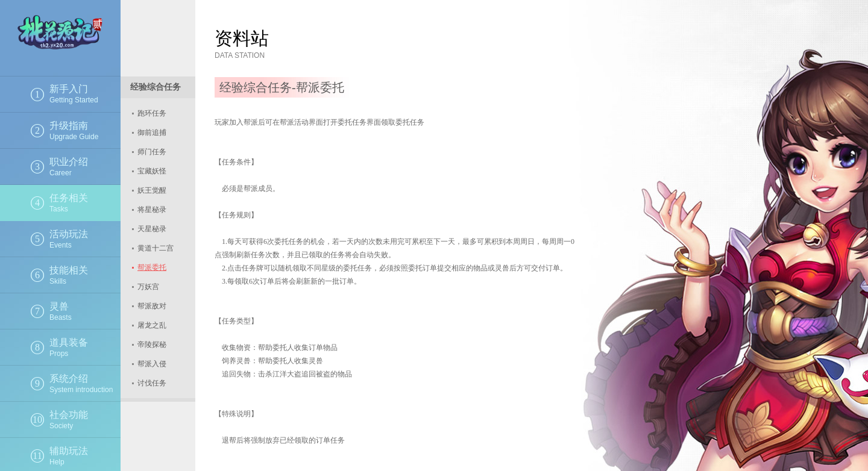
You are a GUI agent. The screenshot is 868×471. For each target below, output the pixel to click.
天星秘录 (152, 229)
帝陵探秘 (152, 345)
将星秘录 (152, 210)
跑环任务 (152, 113)
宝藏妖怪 (152, 171)
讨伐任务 (152, 383)
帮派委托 (152, 267)
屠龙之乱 (152, 325)
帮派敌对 (152, 306)
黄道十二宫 (156, 248)
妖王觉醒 (152, 190)
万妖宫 (148, 287)
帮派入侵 (152, 364)
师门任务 (152, 152)
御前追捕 (152, 133)
